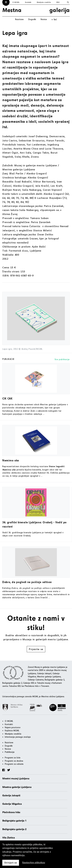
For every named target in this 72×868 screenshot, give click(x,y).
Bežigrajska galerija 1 (14, 821)
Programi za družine (14, 761)
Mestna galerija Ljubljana (17, 787)
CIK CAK (7, 398)
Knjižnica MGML (12, 730)
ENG (58, 2)
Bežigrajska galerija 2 (14, 829)
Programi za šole (13, 758)
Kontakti (28, 2)
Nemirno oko (11, 460)
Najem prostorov (13, 727)
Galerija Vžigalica (12, 804)
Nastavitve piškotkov (34, 863)
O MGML (16, 2)
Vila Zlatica (9, 838)
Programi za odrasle (14, 764)
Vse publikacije (62, 359)
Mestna (12, 10)
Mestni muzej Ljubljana (16, 779)
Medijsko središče (44, 2)
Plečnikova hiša (11, 812)
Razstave (19, 19)
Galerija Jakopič (11, 796)
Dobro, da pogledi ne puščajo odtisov (27, 582)
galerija (60, 10)
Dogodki (32, 19)
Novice (44, 19)
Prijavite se (36, 649)
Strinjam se (11, 863)
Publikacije (10, 752)
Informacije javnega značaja (18, 737)
